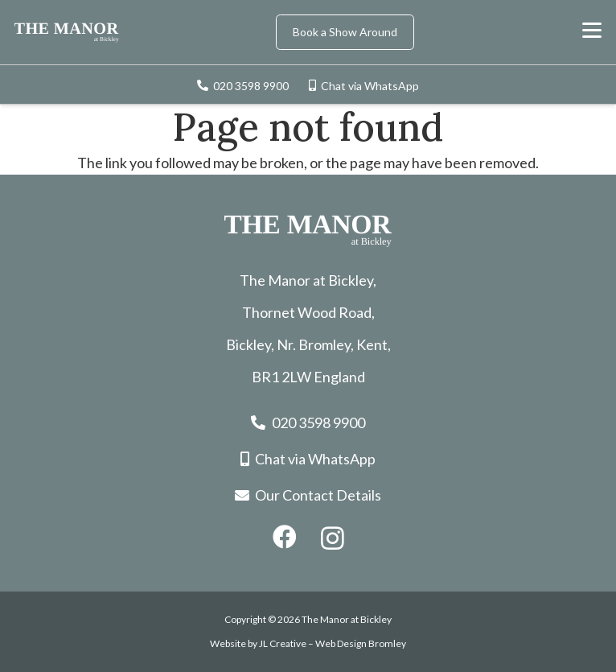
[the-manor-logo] (67, 33)
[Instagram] (333, 538)
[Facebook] (285, 537)
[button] (592, 31)
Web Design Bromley (361, 643)
